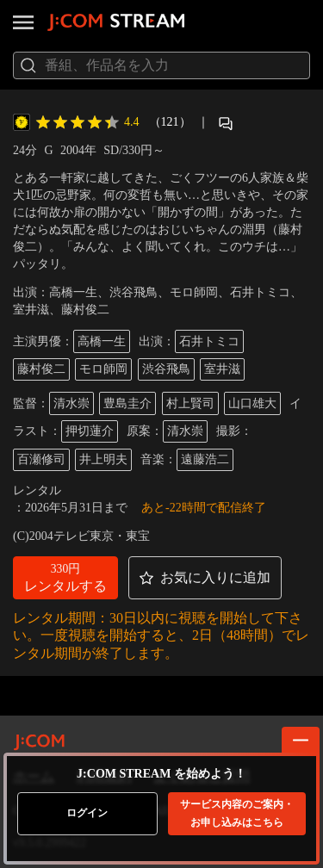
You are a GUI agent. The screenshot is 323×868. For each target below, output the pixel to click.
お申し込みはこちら (237, 813)
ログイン (87, 813)
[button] (65, 578)
